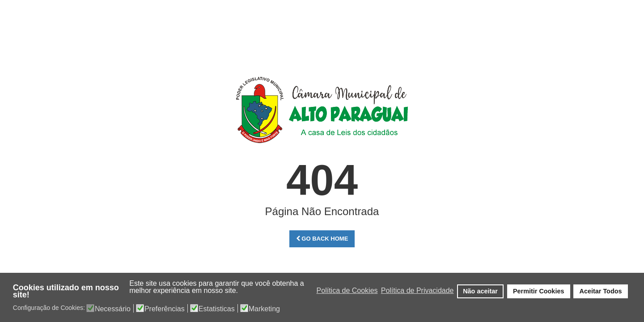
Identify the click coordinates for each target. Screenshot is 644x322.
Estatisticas (217, 309)
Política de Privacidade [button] (417, 290)
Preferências (165, 309)
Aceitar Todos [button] (601, 291)
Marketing (264, 309)
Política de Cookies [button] (347, 290)
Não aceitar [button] (480, 291)
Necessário (113, 309)
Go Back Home (322, 239)
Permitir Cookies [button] (538, 291)
